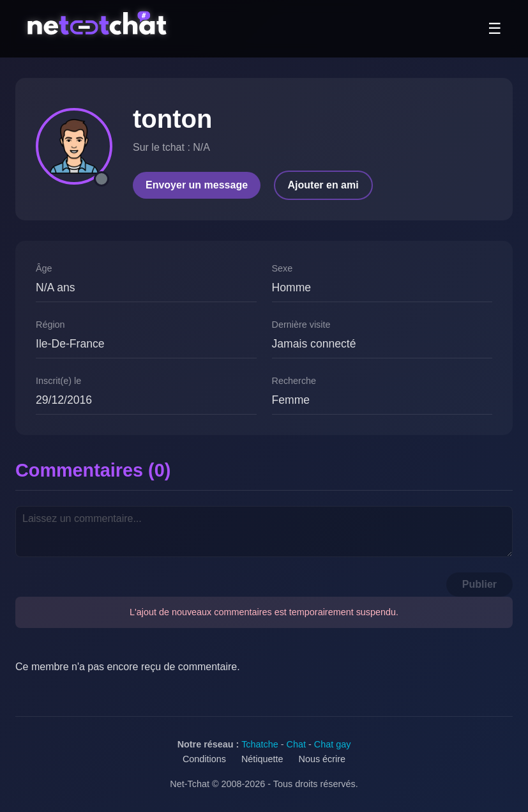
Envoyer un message (197, 185)
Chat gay (333, 744)
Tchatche (260, 744)
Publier (479, 584)
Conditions (204, 759)
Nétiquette (262, 759)
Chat (296, 744)
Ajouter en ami (323, 185)
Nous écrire (322, 759)
